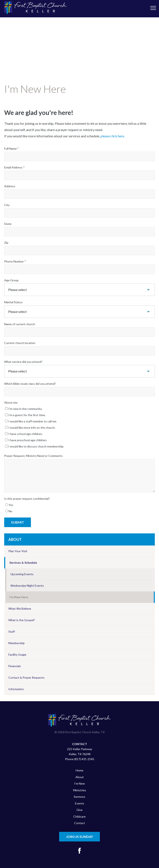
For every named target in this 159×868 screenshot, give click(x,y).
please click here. (113, 136)
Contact (80, 823)
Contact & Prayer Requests (26, 677)
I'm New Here (19, 597)
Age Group (11, 280)
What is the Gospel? (22, 620)
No (9, 511)
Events (80, 803)
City (7, 205)
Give (79, 810)
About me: (11, 402)
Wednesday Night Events (27, 586)
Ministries (80, 790)
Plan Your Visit (18, 551)
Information (16, 689)
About (15, 539)
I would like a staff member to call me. (31, 421)
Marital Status (13, 302)
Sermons (79, 797)
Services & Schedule (23, 563)
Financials (15, 666)
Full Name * (11, 148)
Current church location (20, 343)
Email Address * (14, 167)
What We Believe (20, 609)
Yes (9, 505)
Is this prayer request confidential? (27, 499)
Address (10, 186)
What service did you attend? (23, 362)
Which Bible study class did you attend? (30, 384)
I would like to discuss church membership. (34, 446)
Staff (12, 632)
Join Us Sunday (79, 837)
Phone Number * (15, 261)
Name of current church (20, 324)
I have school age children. (24, 434)
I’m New (79, 783)
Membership (17, 643)
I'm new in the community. (24, 409)
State (8, 224)
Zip (6, 243)
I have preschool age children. (26, 440)
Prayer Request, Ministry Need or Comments (33, 456)
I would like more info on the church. (30, 428)
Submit (18, 522)
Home (79, 770)
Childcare (79, 816)
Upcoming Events (22, 574)
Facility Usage (17, 655)
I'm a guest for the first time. (25, 415)
